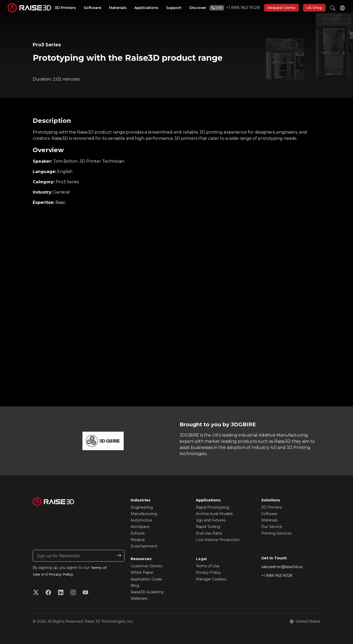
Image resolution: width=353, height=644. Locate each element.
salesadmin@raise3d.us (282, 567)
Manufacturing (144, 514)
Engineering (142, 507)
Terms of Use (208, 566)
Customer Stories (146, 566)
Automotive (141, 520)
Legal (201, 559)
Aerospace (140, 527)
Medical (138, 540)
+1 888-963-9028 (277, 576)
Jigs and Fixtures (211, 520)
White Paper (142, 572)
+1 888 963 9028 (235, 8)
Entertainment (144, 546)
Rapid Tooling (208, 527)
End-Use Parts (209, 533)
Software (269, 514)
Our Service (272, 527)
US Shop (314, 8)
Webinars (139, 598)
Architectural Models (214, 514)
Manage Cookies (211, 579)
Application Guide (146, 579)
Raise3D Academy (147, 592)
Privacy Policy (62, 574)
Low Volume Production (218, 540)
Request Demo (281, 8)
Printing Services (276, 533)
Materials (269, 520)
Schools (138, 533)
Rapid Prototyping (212, 507)
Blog (135, 586)
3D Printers (271, 507)
